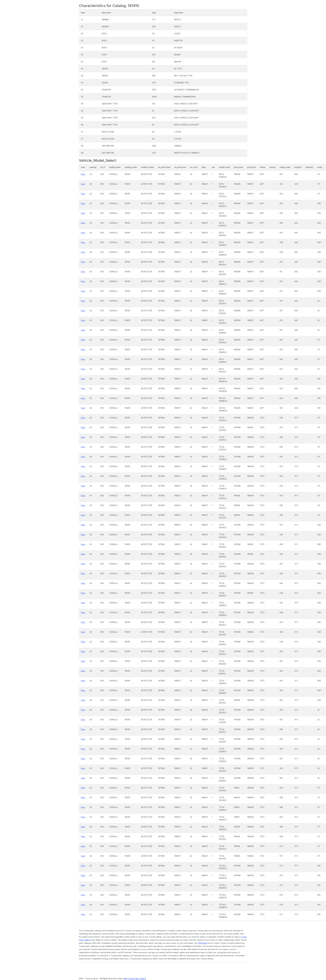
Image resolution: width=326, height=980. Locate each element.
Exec (83, 174)
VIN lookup (203, 943)
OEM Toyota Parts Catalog (135, 979)
